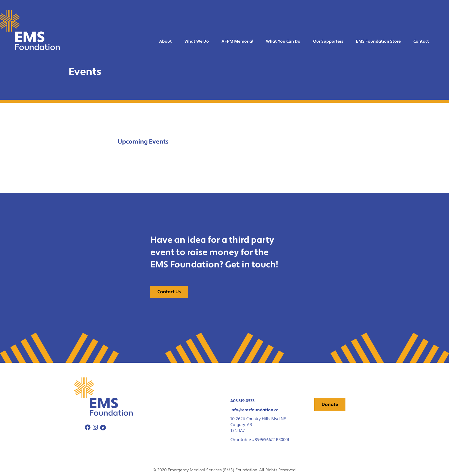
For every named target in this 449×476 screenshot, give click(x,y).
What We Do (197, 41)
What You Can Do (283, 41)
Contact (421, 41)
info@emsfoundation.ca (255, 410)
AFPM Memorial (237, 41)
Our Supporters (328, 41)
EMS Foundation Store (378, 41)
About (166, 41)
